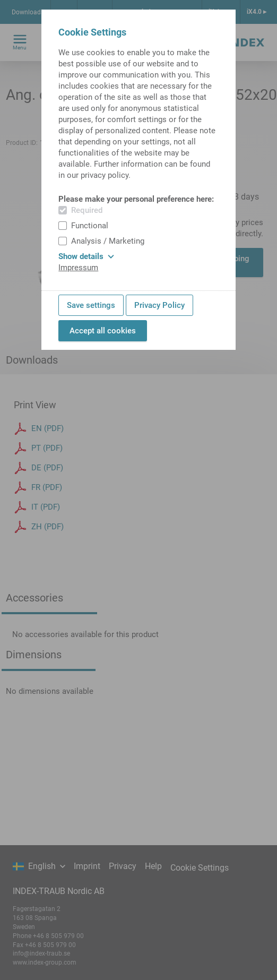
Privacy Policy (159, 305)
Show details (86, 256)
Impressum (78, 268)
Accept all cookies (103, 331)
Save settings (91, 305)
